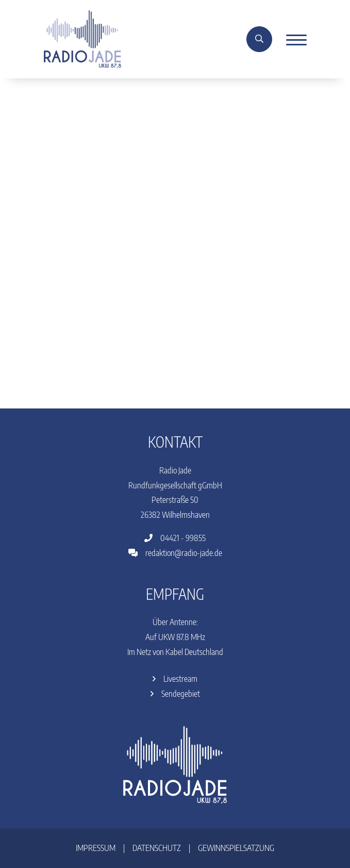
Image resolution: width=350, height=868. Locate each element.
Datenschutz (157, 848)
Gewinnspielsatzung (236, 848)
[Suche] (259, 39)
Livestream (175, 679)
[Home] (82, 38)
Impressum (96, 848)
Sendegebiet (175, 694)
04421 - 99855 (175, 538)
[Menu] (293, 39)
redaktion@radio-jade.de (175, 553)
